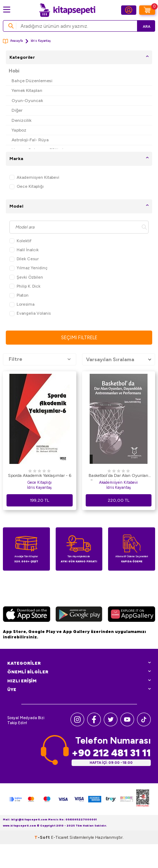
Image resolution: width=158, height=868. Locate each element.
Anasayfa (13, 41)
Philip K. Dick (25, 286)
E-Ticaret (60, 837)
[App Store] (27, 615)
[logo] (67, 10)
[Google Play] (79, 615)
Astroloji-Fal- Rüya (30, 140)
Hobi (14, 71)
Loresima (22, 304)
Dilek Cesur (24, 259)
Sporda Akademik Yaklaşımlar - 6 (40, 475)
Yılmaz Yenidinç (28, 268)
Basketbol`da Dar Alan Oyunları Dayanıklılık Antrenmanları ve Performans (118, 477)
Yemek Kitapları (27, 90)
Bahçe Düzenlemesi (32, 81)
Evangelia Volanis (30, 313)
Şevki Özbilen (26, 277)
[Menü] (7, 10)
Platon (19, 295)
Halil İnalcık (24, 250)
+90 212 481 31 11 (111, 753)
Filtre (40, 359)
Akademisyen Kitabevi (34, 178)
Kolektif (20, 241)
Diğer (17, 110)
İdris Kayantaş (39, 488)
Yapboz (19, 130)
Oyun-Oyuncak (27, 100)
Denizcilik (22, 120)
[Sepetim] (147, 10)
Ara (147, 26)
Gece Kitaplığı (27, 187)
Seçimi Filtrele (79, 338)
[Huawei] (131, 615)
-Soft (43, 837)
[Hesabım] (129, 10)
